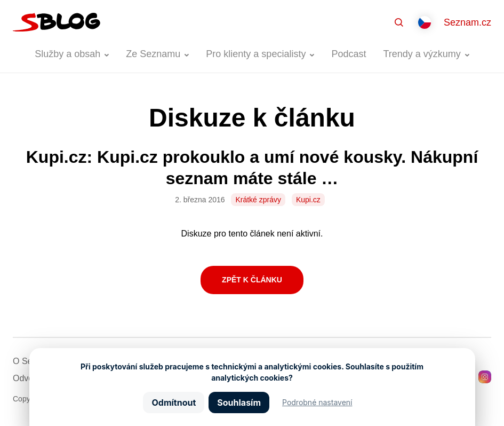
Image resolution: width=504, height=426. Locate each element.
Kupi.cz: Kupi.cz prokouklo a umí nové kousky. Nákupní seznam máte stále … (252, 168)
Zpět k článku (252, 280)
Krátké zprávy (258, 200)
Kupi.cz (308, 200)
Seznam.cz (467, 22)
